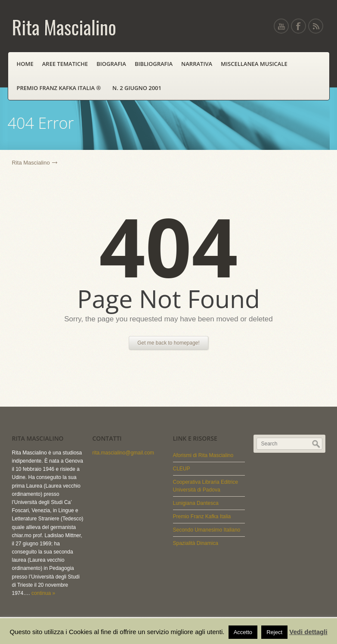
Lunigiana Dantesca (196, 503)
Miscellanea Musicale (254, 64)
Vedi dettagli (308, 632)
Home (25, 64)
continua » (43, 593)
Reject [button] (274, 632)
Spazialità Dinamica (196, 543)
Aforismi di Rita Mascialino (203, 455)
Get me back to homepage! (168, 343)
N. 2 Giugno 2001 (137, 88)
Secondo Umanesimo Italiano (207, 530)
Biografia (111, 64)
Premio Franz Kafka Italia (202, 516)
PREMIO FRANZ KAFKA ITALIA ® (60, 88)
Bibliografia (154, 64)
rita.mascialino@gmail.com (124, 453)
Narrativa (197, 64)
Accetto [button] (243, 632)
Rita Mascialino (31, 163)
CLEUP (182, 469)
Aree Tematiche (65, 64)
